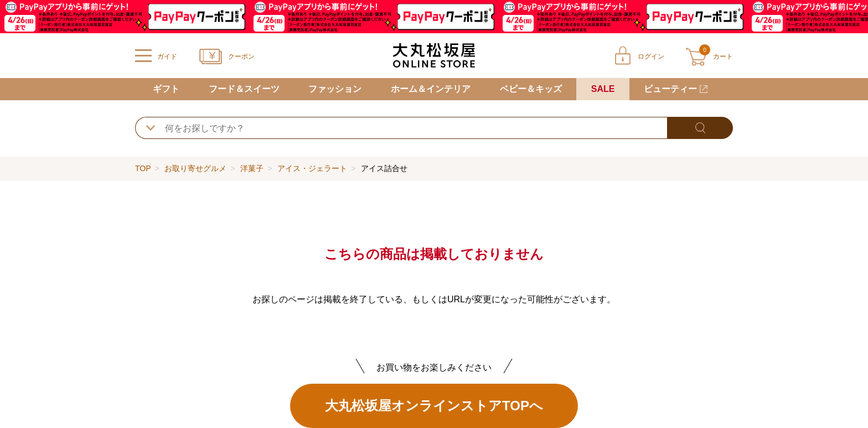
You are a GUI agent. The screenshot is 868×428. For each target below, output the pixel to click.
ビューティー (670, 89)
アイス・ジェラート (312, 168)
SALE (603, 89)
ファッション (335, 89)
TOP (143, 168)
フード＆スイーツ (244, 89)
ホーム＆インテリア (431, 89)
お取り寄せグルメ (195, 168)
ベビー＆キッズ (531, 89)
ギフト (166, 89)
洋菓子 (252, 168)
